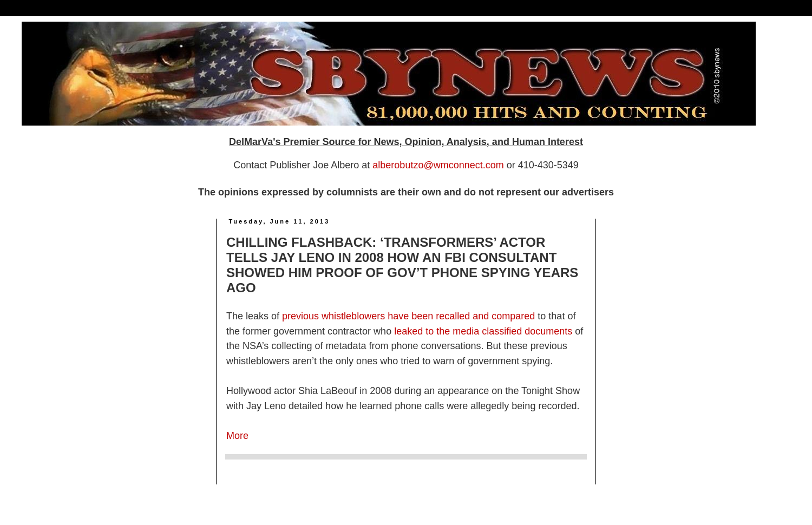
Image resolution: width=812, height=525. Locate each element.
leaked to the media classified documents (483, 331)
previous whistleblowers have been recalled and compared (408, 316)
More (237, 436)
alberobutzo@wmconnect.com (438, 165)
